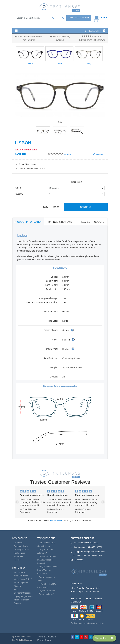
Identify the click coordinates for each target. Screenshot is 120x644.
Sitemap (18, 586)
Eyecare (18, 603)
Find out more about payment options (87, 623)
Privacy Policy (44, 640)
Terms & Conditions (47, 637)
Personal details (21, 546)
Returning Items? (22, 583)
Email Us (79, 560)
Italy (98, 588)
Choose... (54, 188)
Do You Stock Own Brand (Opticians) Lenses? (47, 560)
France (74, 591)
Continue (86, 207)
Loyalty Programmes (23, 596)
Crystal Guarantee (47, 591)
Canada (80, 588)
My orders (18, 556)
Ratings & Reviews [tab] (60, 222)
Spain (81, 591)
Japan (89, 591)
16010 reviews (56, 520)
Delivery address (21, 550)
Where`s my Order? (23, 579)
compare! (99, 154)
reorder (91, 31)
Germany (90, 588)
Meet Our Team (21, 576)
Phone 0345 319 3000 (79, 18)
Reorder (18, 560)
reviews (68, 154)
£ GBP (104, 18)
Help (16, 589)
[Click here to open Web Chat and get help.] (104, 638)
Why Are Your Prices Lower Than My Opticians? (47, 570)
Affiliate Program (21, 600)
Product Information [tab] (28, 222)
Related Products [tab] (92, 222)
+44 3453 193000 (94, 547)
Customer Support (22, 593)
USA (73, 588)
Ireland (96, 591)
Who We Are (20, 572)
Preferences (19, 553)
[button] (16, 31)
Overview (18, 543)
